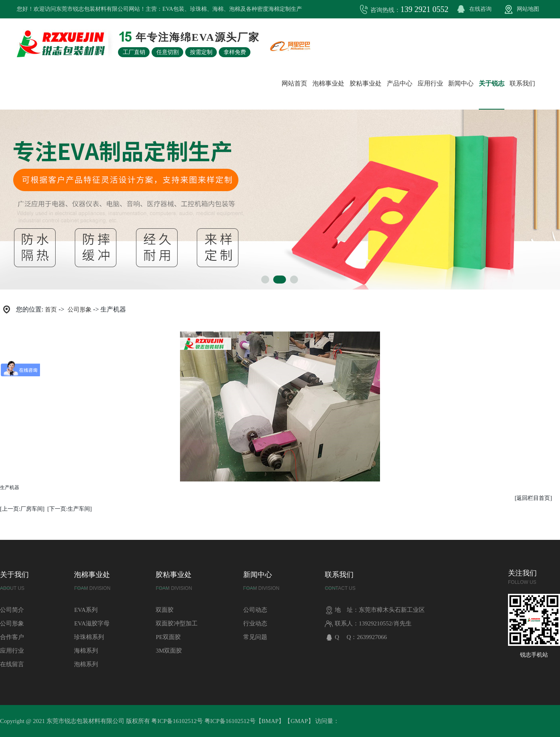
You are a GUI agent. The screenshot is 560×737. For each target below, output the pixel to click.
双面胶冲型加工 (177, 623)
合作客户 (12, 637)
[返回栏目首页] (533, 498)
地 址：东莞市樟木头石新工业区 (375, 610)
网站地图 (528, 9)
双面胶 (165, 610)
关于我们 (14, 583)
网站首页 (294, 83)
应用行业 (430, 83)
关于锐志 (492, 83)
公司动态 (255, 610)
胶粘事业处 (366, 83)
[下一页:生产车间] (69, 509)
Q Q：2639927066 (356, 637)
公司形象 (80, 310)
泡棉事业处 (328, 83)
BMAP (270, 721)
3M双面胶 (169, 651)
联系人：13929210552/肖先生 (368, 623)
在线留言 (12, 664)
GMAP (299, 721)
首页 (51, 310)
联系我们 (522, 83)
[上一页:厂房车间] (22, 509)
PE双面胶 (168, 637)
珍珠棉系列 (89, 637)
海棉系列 (86, 651)
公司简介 (12, 610)
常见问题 (255, 637)
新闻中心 (461, 83)
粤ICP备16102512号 (177, 721)
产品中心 (400, 83)
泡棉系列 (86, 664)
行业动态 (255, 623)
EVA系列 (86, 610)
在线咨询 (480, 9)
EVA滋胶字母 (92, 623)
